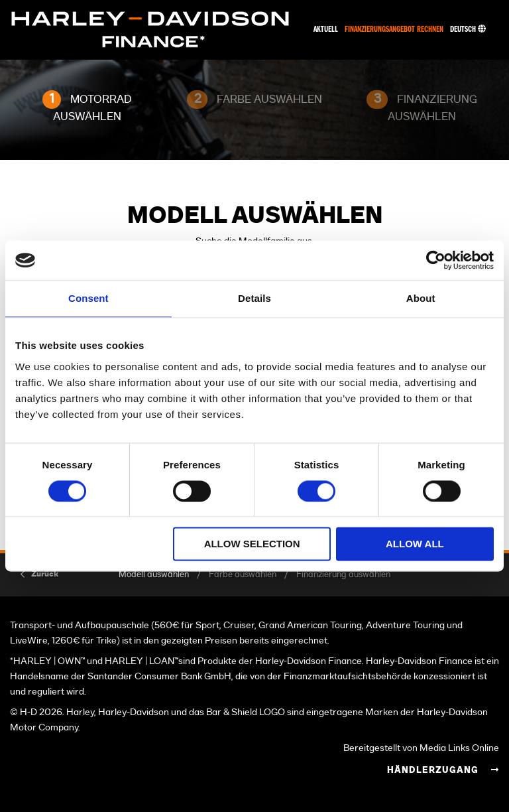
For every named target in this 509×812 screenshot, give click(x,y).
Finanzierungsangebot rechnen (394, 30)
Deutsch (468, 30)
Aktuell (326, 30)
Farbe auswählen (243, 575)
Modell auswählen (154, 575)
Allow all (415, 544)
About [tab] (421, 298)
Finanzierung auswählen (343, 575)
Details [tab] (254, 298)
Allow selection (252, 544)
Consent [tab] (88, 298)
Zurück (45, 574)
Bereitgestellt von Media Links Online (421, 748)
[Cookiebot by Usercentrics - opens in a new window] (436, 260)
